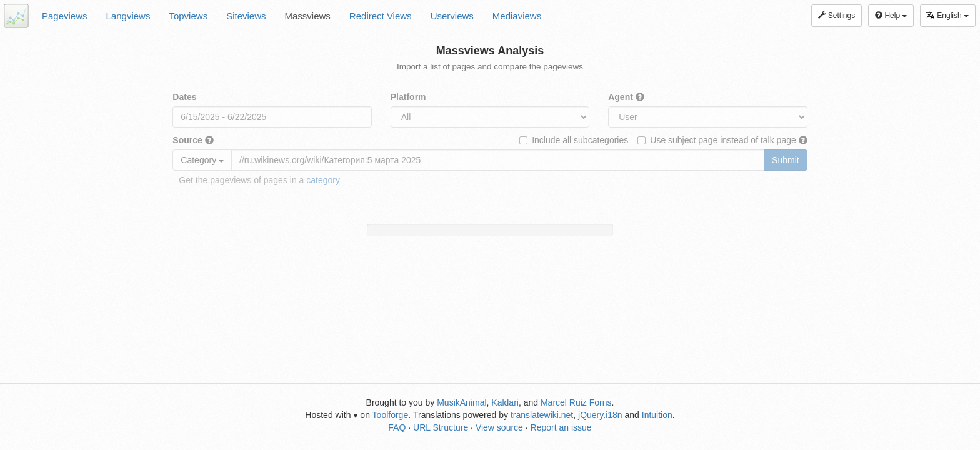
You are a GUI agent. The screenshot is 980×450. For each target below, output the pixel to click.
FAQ (397, 427)
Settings (837, 16)
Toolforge (391, 415)
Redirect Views (381, 16)
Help (891, 16)
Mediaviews (517, 16)
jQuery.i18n (600, 415)
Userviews (452, 16)
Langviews (128, 16)
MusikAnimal (462, 402)
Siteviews (246, 16)
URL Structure (441, 427)
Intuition (657, 415)
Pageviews (65, 16)
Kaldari (505, 402)
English (947, 15)
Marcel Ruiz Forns (576, 402)
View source (499, 427)
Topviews (188, 16)
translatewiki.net (542, 415)
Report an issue (561, 427)
